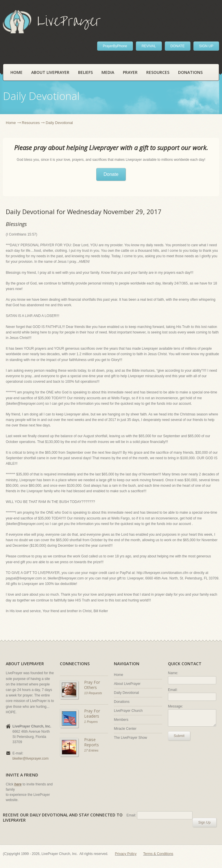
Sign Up (205, 823)
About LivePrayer (50, 72)
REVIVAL (149, 46)
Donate (111, 174)
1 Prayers (91, 722)
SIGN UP (206, 46)
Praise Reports (91, 742)
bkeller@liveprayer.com (30, 758)
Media (108, 72)
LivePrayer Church (128, 711)
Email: (173, 690)
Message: (175, 706)
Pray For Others (92, 685)
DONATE (178, 46)
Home (16, 72)
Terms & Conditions (158, 854)
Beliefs (85, 72)
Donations (190, 72)
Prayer (130, 72)
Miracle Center (125, 729)
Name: (173, 673)
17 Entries (91, 750)
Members (121, 720)
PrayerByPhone (115, 46)
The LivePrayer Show (131, 738)
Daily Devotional (126, 693)
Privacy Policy (126, 854)
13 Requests (93, 693)
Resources (158, 72)
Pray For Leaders (92, 713)
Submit (179, 736)
